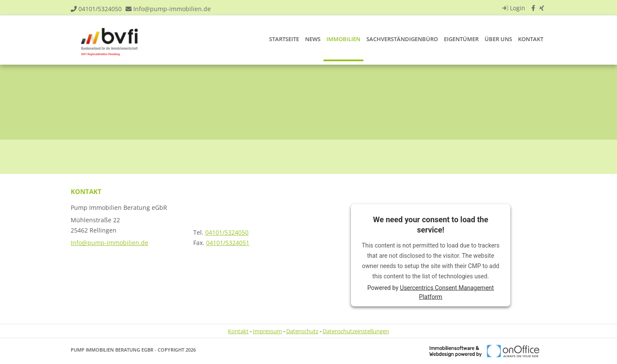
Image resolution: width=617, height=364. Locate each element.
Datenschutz (302, 331)
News (313, 39)
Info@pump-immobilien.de (172, 9)
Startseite (284, 39)
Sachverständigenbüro (402, 39)
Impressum (267, 331)
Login (513, 8)
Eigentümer (461, 39)
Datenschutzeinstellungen (356, 331)
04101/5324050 (100, 9)
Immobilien (343, 39)
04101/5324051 (228, 243)
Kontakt (531, 39)
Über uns (498, 39)
